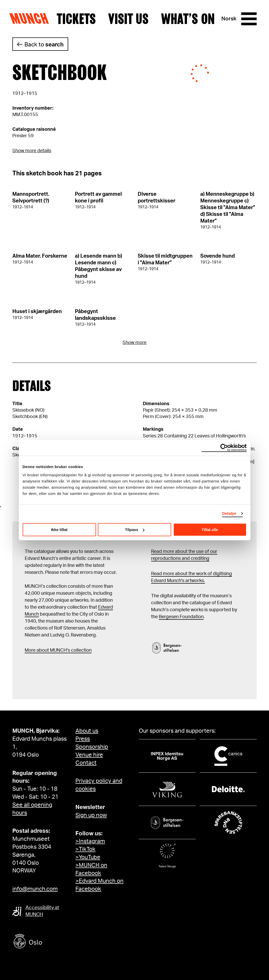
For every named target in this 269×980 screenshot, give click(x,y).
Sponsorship (92, 747)
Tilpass (135, 530)
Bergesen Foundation (181, 617)
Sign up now (91, 815)
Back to (44, 45)
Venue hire (89, 755)
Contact (86, 763)
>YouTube (88, 857)
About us (87, 731)
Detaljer (229, 513)
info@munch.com (35, 889)
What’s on (188, 19)
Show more (134, 343)
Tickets (76, 19)
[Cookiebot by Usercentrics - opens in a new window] (224, 448)
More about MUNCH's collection (58, 650)
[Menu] (249, 19)
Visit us (128, 19)
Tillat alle (210, 530)
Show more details (32, 151)
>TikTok (85, 849)
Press (83, 739)
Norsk (229, 19)
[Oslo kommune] (51, 942)
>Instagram (90, 841)
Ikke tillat (59, 530)
